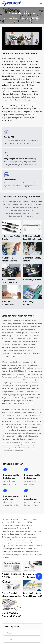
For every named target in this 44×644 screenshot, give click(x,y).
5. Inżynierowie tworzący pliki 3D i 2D (10, 281)
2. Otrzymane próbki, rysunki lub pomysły (32, 237)
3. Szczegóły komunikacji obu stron (9, 259)
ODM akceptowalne (31, 498)
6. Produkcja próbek (32, 280)
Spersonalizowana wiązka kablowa (11, 498)
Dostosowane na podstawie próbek (11, 477)
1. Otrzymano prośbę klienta (11, 237)
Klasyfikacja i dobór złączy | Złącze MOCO (32, 595)
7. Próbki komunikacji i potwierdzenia (8, 303)
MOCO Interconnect (11, 18)
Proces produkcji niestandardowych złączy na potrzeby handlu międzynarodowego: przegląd (11, 595)
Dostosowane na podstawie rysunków (32, 477)
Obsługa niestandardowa (31, 18)
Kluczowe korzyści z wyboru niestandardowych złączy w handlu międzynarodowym (11, 575)
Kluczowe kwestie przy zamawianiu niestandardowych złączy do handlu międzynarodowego (31, 576)
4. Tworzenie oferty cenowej (32, 259)
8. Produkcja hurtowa (28, 303)
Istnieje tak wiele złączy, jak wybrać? (11, 615)
